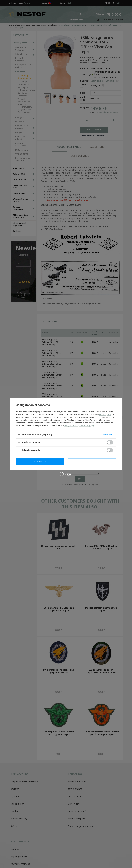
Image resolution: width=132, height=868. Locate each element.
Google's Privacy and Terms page (79, 425)
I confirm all (92, 462)
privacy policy (105, 415)
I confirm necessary (40, 462)
